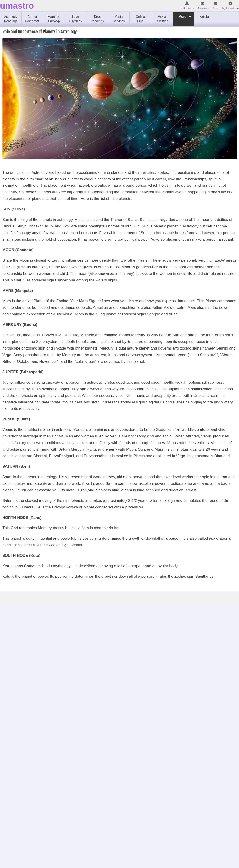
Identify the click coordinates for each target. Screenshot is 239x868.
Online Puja (140, 19)
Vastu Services (119, 19)
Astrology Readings (11, 19)
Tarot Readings (97, 19)
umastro (17, 6)
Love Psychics (75, 19)
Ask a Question (162, 19)
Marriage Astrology (54, 19)
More (182, 19)
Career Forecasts (32, 19)
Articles (205, 17)
